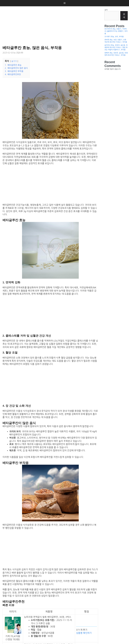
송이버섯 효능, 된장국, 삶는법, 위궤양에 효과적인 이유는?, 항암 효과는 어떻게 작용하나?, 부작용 (116, 47)
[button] (65, 3)
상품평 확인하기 (84, 633)
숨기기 (14, 61)
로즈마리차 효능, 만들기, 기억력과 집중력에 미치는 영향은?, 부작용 (116, 31)
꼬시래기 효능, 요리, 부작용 (114, 37)
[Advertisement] (51, 25)
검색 (106, 10)
